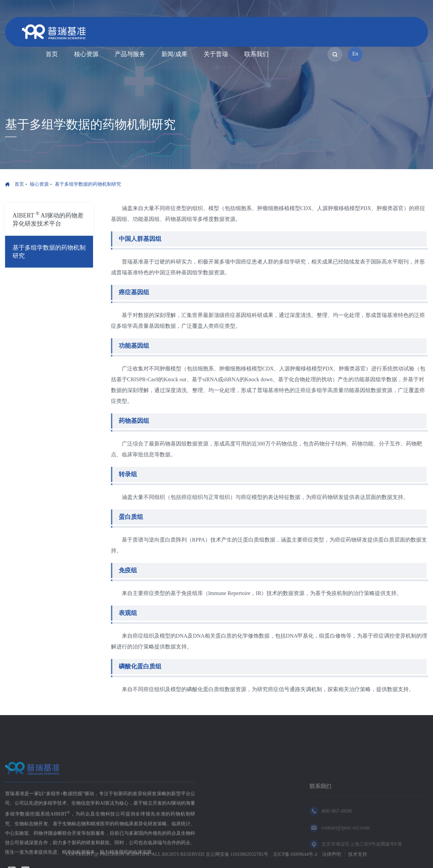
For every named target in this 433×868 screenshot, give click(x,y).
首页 (52, 54)
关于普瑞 (216, 54)
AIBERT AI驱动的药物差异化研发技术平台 (48, 219)
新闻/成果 (174, 54)
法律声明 (332, 854)
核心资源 (86, 54)
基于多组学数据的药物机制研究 (88, 184)
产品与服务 (130, 54)
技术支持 (358, 854)
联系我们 (256, 54)
